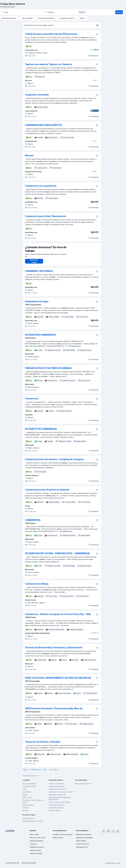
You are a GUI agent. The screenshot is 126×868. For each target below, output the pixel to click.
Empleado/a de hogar (37, 303)
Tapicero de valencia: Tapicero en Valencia (48, 64)
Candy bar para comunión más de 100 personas (51, 34)
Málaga (25, 797)
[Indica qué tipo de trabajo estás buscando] (22, 12)
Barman (29, 155)
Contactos (33, 844)
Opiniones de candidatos (84, 838)
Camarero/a (32, 400)
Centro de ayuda (35, 850)
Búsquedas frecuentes (32, 778)
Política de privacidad (29, 863)
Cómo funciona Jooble (37, 838)
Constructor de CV (83, 844)
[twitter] (113, 831)
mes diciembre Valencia (56, 810)
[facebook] (104, 831)
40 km (83, 12)
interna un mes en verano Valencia (60, 804)
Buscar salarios (81, 841)
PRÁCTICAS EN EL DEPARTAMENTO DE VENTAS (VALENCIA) (58, 680)
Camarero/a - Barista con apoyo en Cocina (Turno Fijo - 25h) (58, 616)
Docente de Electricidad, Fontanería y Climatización (54, 649)
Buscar (119, 12)
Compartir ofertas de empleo (63, 834)
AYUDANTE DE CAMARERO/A (41, 431)
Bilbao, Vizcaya (27, 799)
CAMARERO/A (33, 522)
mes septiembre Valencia (56, 807)
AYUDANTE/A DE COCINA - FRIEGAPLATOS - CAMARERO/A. (58, 555)
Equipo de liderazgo (36, 841)
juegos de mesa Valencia (57, 788)
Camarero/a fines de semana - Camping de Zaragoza (54, 461)
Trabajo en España (36, 853)
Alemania (25, 812)
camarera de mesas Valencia (58, 791)
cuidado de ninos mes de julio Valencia (61, 794)
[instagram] (108, 831)
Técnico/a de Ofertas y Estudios (43, 744)
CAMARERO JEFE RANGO (39, 273)
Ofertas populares (28, 820)
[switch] (98, 25)
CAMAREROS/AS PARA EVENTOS (43, 125)
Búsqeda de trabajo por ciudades (33, 823)
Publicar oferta (58, 838)
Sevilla (25, 791)
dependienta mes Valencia (57, 797)
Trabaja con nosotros (37, 847)
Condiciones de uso (12, 863)
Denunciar (93, 56)
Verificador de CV (82, 847)
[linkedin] (118, 831)
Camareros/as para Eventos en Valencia (47, 492)
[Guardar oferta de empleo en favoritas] (97, 34)
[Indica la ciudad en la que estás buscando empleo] (66, 12)
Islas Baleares (27, 794)
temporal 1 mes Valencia (56, 786)
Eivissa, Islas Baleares (29, 786)
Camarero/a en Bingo (37, 586)
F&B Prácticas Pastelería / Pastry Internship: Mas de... (54, 710)
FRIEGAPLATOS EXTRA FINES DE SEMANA (48, 370)
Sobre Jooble (34, 834)
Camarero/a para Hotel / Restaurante (46, 216)
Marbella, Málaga (28, 807)
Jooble (118, 863)
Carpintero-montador (37, 95)
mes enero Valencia (55, 812)
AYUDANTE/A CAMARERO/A (40, 337)
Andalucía (26, 810)
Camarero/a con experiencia (41, 186)
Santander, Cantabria (29, 788)
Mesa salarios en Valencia (83, 786)
